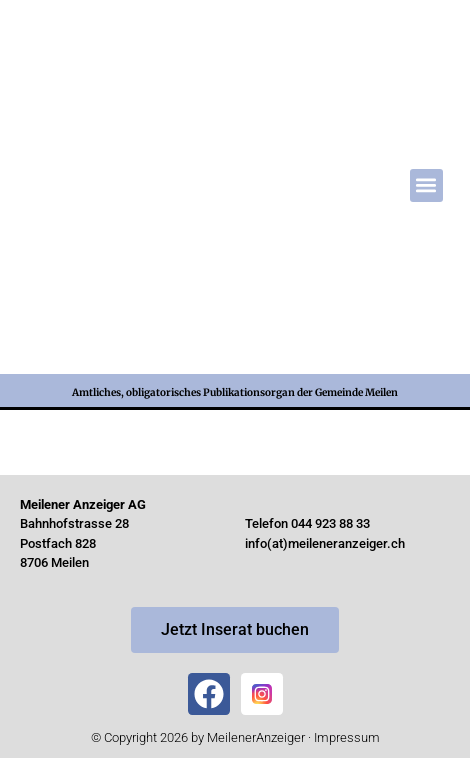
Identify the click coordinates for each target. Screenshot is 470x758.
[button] (426, 185)
